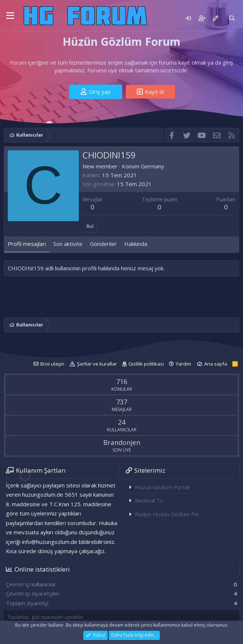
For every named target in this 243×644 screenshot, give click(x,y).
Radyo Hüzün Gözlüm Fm (167, 514)
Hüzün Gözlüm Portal (162, 487)
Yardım (183, 364)
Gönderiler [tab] (103, 244)
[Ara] (232, 18)
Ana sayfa (216, 364)
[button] (10, 16)
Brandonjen (122, 442)
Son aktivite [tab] (68, 244)
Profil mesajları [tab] (27, 244)
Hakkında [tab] (136, 244)
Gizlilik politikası (146, 364)
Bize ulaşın (52, 364)
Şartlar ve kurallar (97, 364)
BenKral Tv (149, 500)
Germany (153, 166)
